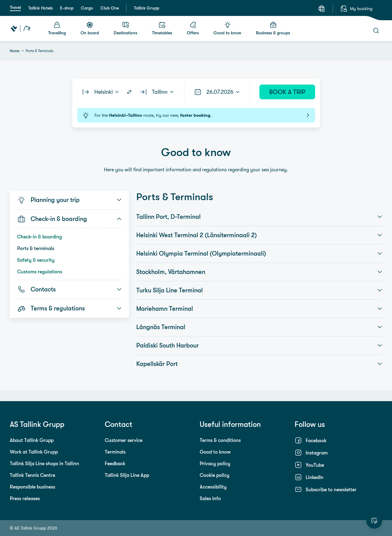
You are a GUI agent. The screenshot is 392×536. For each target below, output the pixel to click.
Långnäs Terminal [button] (259, 327)
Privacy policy (215, 463)
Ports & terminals (36, 248)
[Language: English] (322, 9)
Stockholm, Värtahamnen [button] (259, 272)
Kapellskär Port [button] (259, 364)
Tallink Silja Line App (127, 475)
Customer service (124, 440)
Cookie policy (215, 475)
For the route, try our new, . (196, 115)
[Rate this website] (374, 521)
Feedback (115, 463)
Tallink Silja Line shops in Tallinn (44, 463)
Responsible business (32, 487)
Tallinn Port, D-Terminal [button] (259, 217)
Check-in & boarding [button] (69, 219)
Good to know (215, 452)
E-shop (67, 8)
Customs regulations (40, 272)
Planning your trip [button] (69, 200)
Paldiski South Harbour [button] (259, 345)
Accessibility (213, 487)
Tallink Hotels (40, 8)
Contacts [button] (69, 289)
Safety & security (36, 260)
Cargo (87, 8)
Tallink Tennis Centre (32, 475)
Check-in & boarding (40, 237)
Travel (15, 7)
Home (15, 51)
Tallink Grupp (147, 8)
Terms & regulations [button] (69, 308)
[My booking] (356, 9)
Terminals (115, 452)
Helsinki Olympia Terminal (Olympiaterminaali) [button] (259, 253)
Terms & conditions (220, 440)
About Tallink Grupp (32, 440)
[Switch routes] (129, 92)
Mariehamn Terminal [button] (259, 309)
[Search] (376, 31)
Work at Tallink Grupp (34, 452)
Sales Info (210, 498)
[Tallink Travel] (20, 29)
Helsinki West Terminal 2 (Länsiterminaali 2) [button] (259, 235)
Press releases (25, 498)
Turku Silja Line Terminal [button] (259, 290)
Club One (110, 8)
